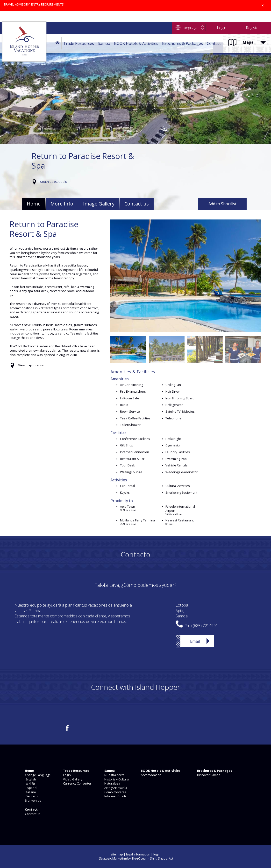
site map (117, 854)
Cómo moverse (115, 792)
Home (34, 204)
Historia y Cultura (116, 779)
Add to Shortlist (222, 204)
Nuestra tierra (114, 775)
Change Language (37, 775)
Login (67, 775)
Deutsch (31, 796)
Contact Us (32, 814)
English (30, 779)
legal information (138, 854)
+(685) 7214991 (204, 626)
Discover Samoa (208, 775)
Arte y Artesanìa (115, 788)
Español (31, 788)
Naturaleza (112, 783)
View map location (31, 365)
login (157, 854)
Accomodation (151, 775)
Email (195, 641)
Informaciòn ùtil (115, 796)
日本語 (30, 783)
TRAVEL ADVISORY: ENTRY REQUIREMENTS (34, 4)
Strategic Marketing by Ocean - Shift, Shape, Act (136, 858)
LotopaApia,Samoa (182, 611)
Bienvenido (33, 801)
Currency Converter (77, 783)
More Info (62, 204)
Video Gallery (72, 779)
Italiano (30, 792)
